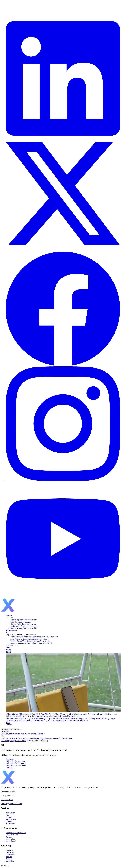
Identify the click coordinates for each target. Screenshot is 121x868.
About (8, 723)
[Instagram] (63, 480)
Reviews (9, 837)
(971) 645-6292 (7, 800)
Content (9, 817)
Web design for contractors (16, 765)
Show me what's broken (10, 729)
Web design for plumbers (15, 761)
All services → (11, 630)
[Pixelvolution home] (19, 611)
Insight (8, 652)
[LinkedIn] (63, 135)
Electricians (10, 852)
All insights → (82, 721)
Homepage (10, 759)
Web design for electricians (16, 763)
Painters (9, 859)
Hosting (9, 821)
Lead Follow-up (12, 835)
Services (9, 615)
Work (8, 647)
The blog (9, 768)
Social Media (11, 819)
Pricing (8, 650)
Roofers (9, 857)
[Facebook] (63, 365)
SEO (7, 815)
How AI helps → (12, 645)
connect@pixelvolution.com (12, 804)
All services (10, 823)
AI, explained (11, 841)
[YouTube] (63, 595)
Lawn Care (10, 861)
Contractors (10, 855)
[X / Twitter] (63, 250)
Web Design (10, 813)
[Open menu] (21, 730)
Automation (10, 839)
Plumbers (9, 850)
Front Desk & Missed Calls (16, 833)
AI (7, 633)
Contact (9, 725)
